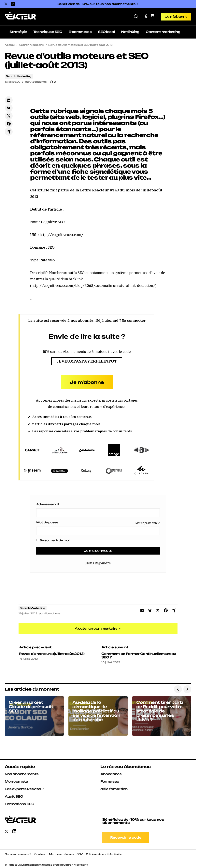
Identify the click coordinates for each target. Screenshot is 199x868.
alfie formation (114, 787)
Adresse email (48, 504)
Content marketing (163, 32)
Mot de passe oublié (148, 523)
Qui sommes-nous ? (18, 853)
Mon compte (16, 780)
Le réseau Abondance (126, 765)
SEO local (106, 32)
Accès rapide (20, 765)
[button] (136, 17)
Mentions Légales (61, 853)
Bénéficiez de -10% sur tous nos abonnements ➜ (98, 4)
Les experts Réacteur (24, 787)
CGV (80, 853)
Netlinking (130, 32)
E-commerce (80, 32)
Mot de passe (47, 522)
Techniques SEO (48, 32)
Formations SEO (19, 802)
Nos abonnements (22, 772)
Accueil (10, 45)
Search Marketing (32, 45)
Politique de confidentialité (104, 853)
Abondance (111, 772)
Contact (40, 853)
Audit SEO (14, 795)
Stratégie (18, 32)
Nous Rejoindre (98, 563)
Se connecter (134, 320)
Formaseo (110, 780)
